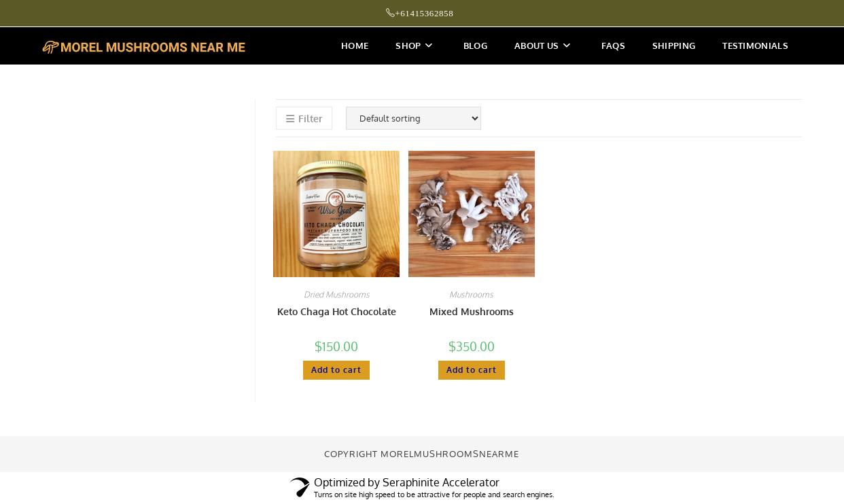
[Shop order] (414, 118)
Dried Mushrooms (337, 294)
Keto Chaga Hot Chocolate (337, 311)
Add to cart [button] (336, 370)
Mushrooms (471, 294)
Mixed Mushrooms (472, 311)
